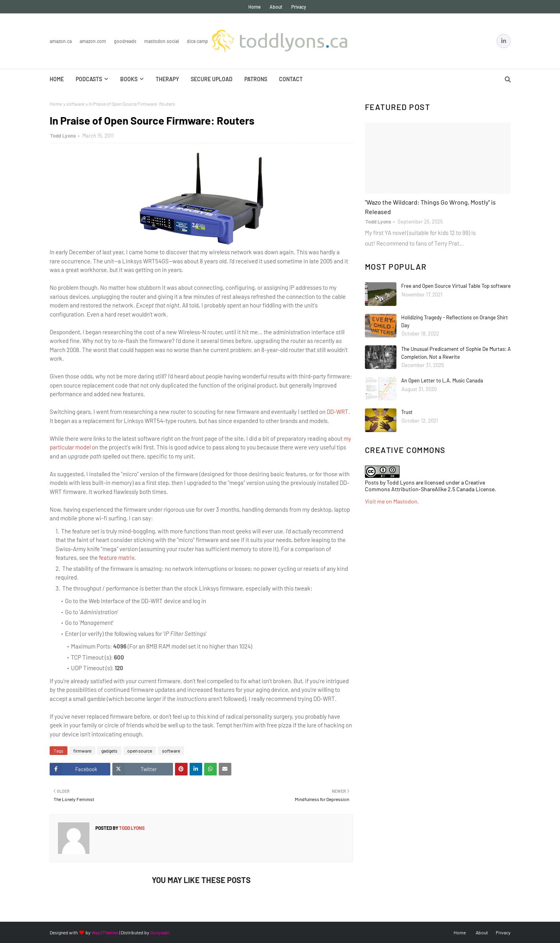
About (276, 7)
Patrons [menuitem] (256, 79)
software (75, 104)
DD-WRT (338, 412)
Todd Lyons (63, 136)
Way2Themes (105, 932)
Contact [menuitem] (291, 79)
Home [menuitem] (57, 79)
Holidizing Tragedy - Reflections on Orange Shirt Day (455, 321)
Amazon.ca (61, 41)
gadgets (109, 751)
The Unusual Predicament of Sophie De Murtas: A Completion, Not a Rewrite (456, 353)
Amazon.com (93, 41)
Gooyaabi (160, 932)
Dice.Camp (197, 41)
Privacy (299, 7)
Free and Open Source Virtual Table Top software (456, 286)
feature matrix (117, 557)
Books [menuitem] (129, 79)
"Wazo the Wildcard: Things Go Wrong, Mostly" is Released (430, 207)
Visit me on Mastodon (391, 501)
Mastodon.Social (162, 41)
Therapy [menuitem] (167, 79)
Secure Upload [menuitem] (212, 79)
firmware (82, 751)
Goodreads (125, 41)
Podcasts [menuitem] (89, 79)
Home (254, 7)
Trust (407, 412)
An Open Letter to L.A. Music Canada (442, 380)
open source (140, 751)
